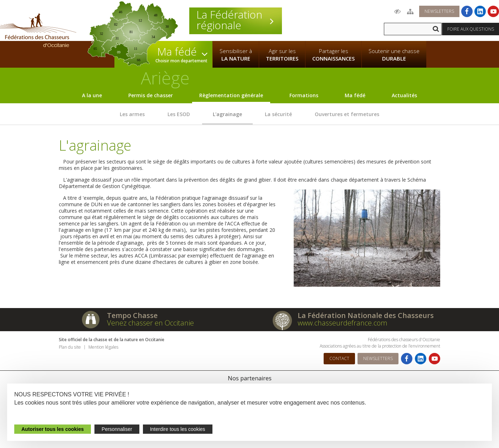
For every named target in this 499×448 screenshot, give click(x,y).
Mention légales (103, 347)
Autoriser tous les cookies (53, 429)
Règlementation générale (231, 95)
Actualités (404, 95)
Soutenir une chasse (394, 55)
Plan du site (70, 347)
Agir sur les (282, 55)
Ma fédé (355, 95)
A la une (92, 95)
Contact (339, 358)
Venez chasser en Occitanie (150, 323)
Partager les (333, 55)
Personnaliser (117, 429)
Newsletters (439, 11)
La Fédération (236, 20)
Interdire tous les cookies (178, 429)
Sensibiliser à (236, 55)
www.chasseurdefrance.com (343, 323)
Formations (304, 95)
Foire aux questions (471, 29)
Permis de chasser (151, 95)
